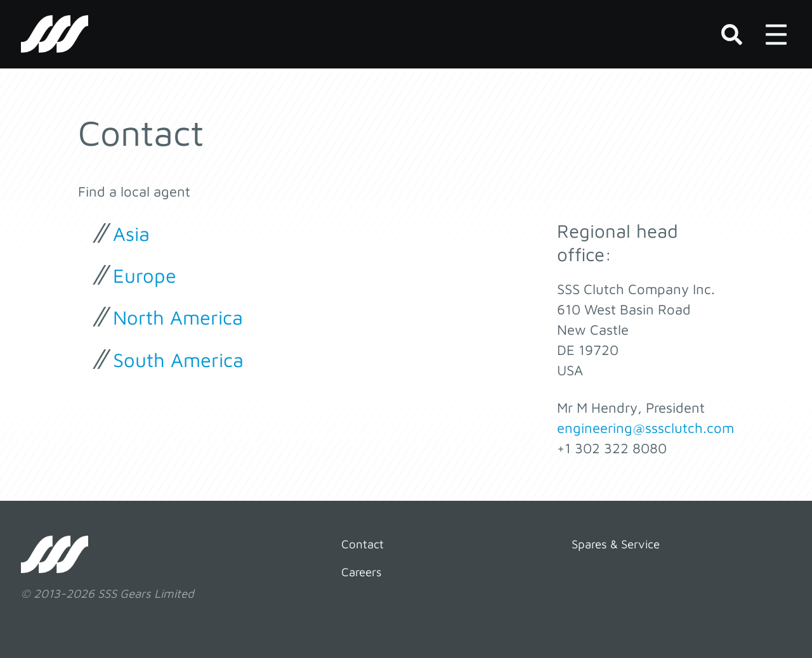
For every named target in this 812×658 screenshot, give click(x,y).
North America (178, 317)
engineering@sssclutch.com (645, 428)
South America (178, 359)
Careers (362, 572)
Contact (363, 544)
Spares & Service (616, 544)
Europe (145, 275)
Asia (131, 233)
